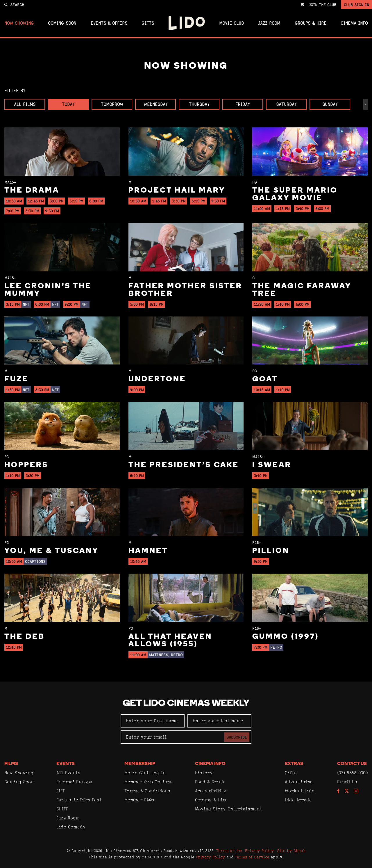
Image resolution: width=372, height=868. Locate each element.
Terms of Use (229, 851)
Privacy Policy (260, 851)
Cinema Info (354, 23)
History (204, 773)
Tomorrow (112, 104)
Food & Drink (210, 782)
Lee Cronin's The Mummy (48, 290)
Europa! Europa (74, 782)
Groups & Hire (311, 23)
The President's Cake (184, 465)
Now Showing (19, 23)
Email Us (347, 782)
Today (68, 104)
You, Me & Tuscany (51, 551)
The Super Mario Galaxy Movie (295, 194)
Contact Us (352, 764)
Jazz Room (269, 23)
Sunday (330, 104)
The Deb (25, 637)
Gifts (148, 23)
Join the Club (323, 5)
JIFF (61, 791)
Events (66, 764)
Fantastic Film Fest (79, 800)
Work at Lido (300, 791)
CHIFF (62, 809)
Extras (294, 764)
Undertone (157, 379)
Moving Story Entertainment (229, 809)
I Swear (272, 465)
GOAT (265, 379)
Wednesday (156, 104)
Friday (243, 104)
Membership (140, 764)
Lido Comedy (71, 827)
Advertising (299, 782)
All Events (68, 773)
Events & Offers (109, 23)
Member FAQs (139, 800)
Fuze (16, 379)
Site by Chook (291, 851)
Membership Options (149, 782)
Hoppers (26, 465)
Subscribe (237, 737)
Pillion (271, 551)
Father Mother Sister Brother (185, 290)
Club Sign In (356, 5)
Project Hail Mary (177, 191)
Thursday (199, 104)
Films (11, 764)
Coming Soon (62, 23)
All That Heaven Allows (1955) (170, 641)
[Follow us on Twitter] (347, 791)
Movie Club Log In (145, 773)
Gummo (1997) (286, 637)
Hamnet (148, 551)
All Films (25, 104)
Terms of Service (252, 857)
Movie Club (231, 23)
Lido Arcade (298, 800)
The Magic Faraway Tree (302, 290)
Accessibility (211, 791)
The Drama (32, 191)
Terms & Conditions (147, 791)
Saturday (286, 104)
